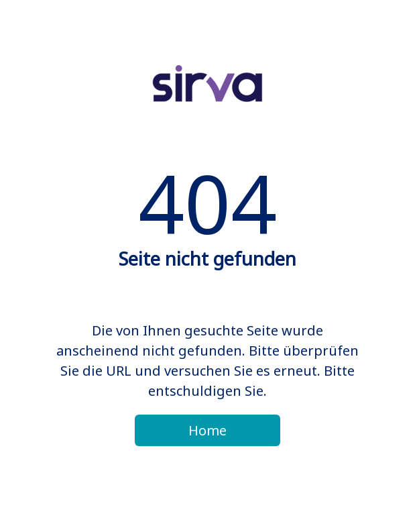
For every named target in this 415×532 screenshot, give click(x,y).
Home (207, 430)
